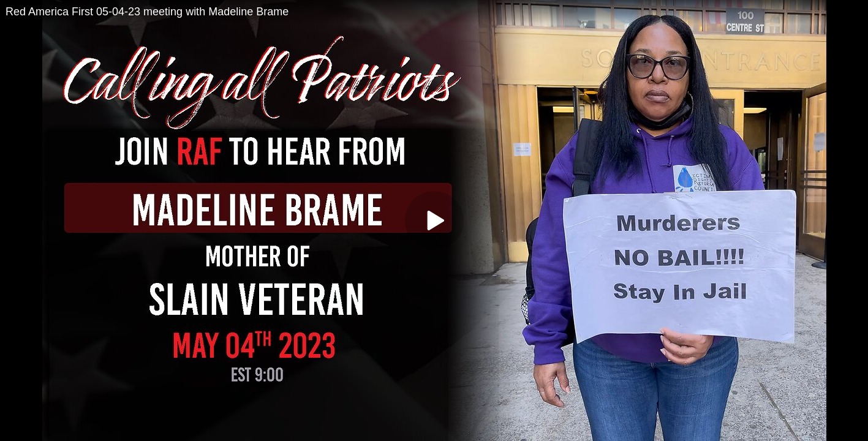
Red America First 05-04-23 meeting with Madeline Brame (147, 12)
